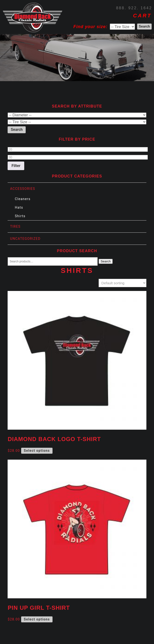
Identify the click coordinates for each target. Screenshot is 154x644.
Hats (19, 207)
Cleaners (23, 199)
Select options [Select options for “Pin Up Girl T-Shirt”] (37, 619)
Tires (15, 226)
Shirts (20, 216)
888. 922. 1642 (134, 8)
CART (142, 16)
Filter (16, 166)
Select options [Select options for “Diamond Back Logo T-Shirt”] (37, 451)
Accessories (23, 189)
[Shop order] (123, 283)
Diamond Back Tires (33, 17)
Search (106, 261)
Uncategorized (25, 239)
